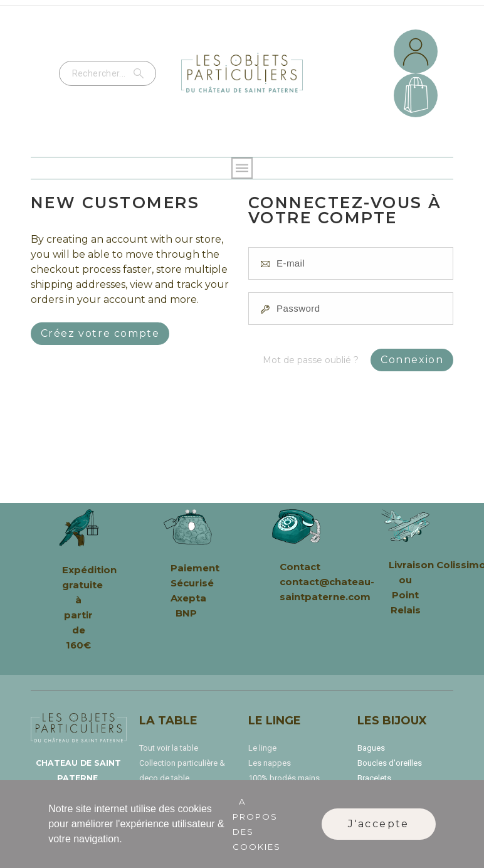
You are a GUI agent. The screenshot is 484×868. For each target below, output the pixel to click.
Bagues (371, 748)
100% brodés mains (284, 778)
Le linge (262, 748)
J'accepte (379, 824)
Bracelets (374, 778)
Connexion (412, 360)
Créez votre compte (100, 333)
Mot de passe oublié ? (311, 360)
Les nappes (270, 763)
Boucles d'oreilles (390, 763)
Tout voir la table (169, 748)
